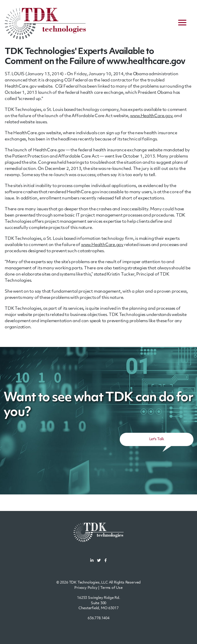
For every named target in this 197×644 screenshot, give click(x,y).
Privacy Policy (86, 588)
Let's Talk (157, 439)
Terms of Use (111, 588)
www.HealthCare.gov (151, 116)
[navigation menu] (182, 24)
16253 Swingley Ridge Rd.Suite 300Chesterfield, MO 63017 (98, 603)
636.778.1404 (98, 618)
